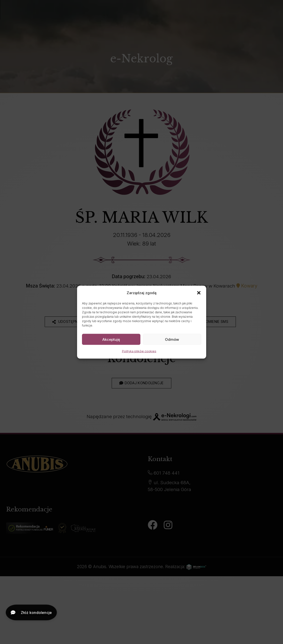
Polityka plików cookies (139, 351)
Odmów (172, 339)
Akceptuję (111, 339)
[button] (199, 293)
